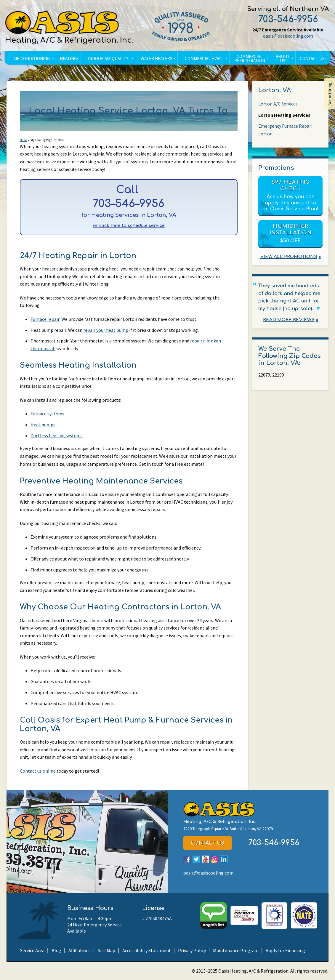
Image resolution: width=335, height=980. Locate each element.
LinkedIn (224, 859)
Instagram (215, 859)
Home (24, 140)
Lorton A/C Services (278, 104)
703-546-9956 (288, 19)
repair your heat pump (106, 330)
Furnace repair (45, 319)
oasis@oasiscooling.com (288, 36)
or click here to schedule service (129, 225)
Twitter (196, 859)
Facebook (187, 859)
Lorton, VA (275, 90)
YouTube (205, 859)
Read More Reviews (289, 320)
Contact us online (38, 771)
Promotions (276, 168)
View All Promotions (289, 257)
